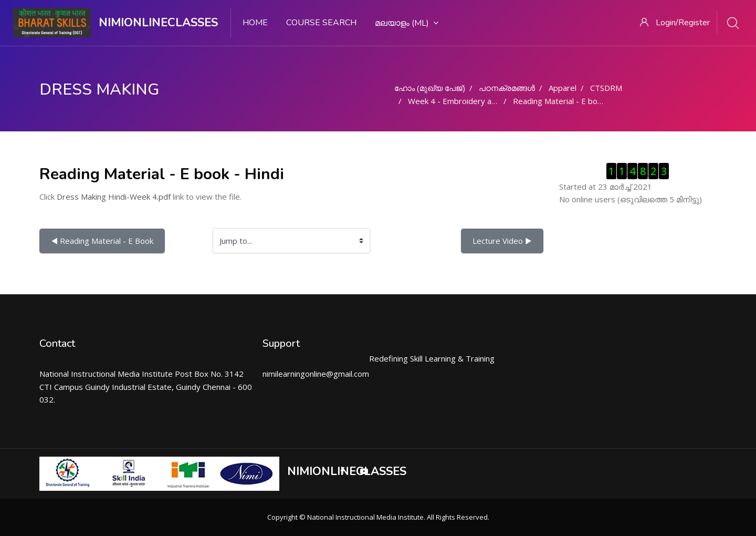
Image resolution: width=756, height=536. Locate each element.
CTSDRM (606, 88)
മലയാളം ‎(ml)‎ (407, 23)
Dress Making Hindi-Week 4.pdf (114, 197)
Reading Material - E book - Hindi (572, 101)
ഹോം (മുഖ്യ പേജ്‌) (430, 88)
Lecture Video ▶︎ (502, 241)
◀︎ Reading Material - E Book (102, 241)
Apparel (563, 88)
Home (255, 23)
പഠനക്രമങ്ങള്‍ (507, 88)
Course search (321, 23)
